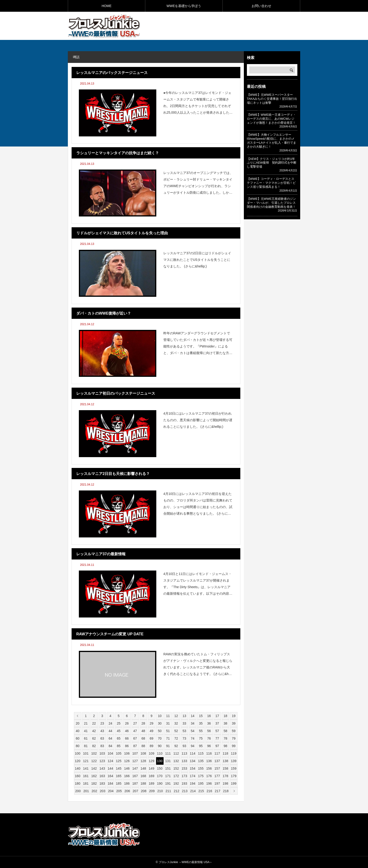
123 (102, 761)
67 (135, 738)
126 (127, 761)
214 (193, 791)
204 (111, 791)
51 (168, 731)
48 (143, 731)
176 (209, 776)
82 (94, 746)
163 (102, 776)
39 (234, 723)
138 (225, 761)
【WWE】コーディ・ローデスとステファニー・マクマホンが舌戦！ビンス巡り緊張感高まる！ (271, 183)
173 (184, 776)
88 (143, 746)
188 (143, 783)
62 (94, 738)
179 (234, 776)
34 (193, 723)
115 (201, 753)
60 (78, 738)
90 (160, 746)
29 (152, 723)
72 (176, 738)
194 (193, 783)
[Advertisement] (245, 26)
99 (234, 746)
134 (193, 761)
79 (234, 738)
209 (152, 791)
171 (168, 776)
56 (209, 731)
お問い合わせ (261, 6)
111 (168, 753)
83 (102, 746)
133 (184, 761)
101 (86, 753)
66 (127, 738)
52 (176, 731)
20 (78, 723)
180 (78, 783)
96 (209, 746)
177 (217, 776)
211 (168, 791)
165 (119, 776)
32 (176, 723)
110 (160, 753)
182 (94, 783)
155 (201, 768)
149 (151, 768)
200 (78, 791)
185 (119, 783)
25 (119, 723)
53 (184, 731)
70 (160, 738)
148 (143, 768)
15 (201, 716)
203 (102, 791)
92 (176, 746)
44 (111, 731)
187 (135, 783)
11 (168, 716)
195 (201, 783)
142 (94, 768)
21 (86, 723)
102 (94, 753)
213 (185, 791)
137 (217, 761)
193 (184, 783)
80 (78, 746)
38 (226, 723)
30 (160, 723)
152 (176, 768)
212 (176, 791)
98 (226, 746)
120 (78, 761)
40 (78, 731)
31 (168, 723)
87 (135, 746)
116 (209, 753)
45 (119, 731)
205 (119, 791)
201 (86, 791)
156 (209, 768)
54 (193, 731)
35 (201, 723)
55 (201, 731)
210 (160, 791)
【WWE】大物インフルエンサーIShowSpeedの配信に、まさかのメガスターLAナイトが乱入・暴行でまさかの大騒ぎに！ (272, 141)
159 (234, 768)
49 (152, 731)
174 (193, 776)
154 (193, 768)
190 (160, 783)
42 (94, 731)
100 (78, 753)
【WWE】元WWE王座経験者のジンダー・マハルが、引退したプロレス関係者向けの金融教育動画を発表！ (271, 203)
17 (217, 716)
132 (176, 761)
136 (209, 761)
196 (209, 783)
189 (151, 783)
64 (111, 738)
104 (110, 753)
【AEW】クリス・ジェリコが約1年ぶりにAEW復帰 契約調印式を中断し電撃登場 (272, 163)
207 (135, 791)
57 (217, 731)
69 (152, 738)
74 (193, 738)
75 (201, 738)
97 (217, 746)
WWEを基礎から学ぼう (184, 6)
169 (151, 776)
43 (102, 731)
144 (110, 768)
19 (234, 716)
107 (135, 753)
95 (201, 746)
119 (234, 753)
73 (184, 738)
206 (127, 791)
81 (86, 746)
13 (184, 716)
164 (110, 776)
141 (86, 768)
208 (144, 791)
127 (135, 761)
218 (226, 791)
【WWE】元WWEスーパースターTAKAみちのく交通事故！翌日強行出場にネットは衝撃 (272, 99)
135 (201, 761)
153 (184, 768)
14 (193, 716)
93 (184, 746)
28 (143, 723)
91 (168, 746)
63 (102, 738)
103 (102, 753)
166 (127, 776)
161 (86, 776)
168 (143, 776)
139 (234, 761)
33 (184, 723)
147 (135, 768)
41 (86, 731)
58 (226, 731)
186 (127, 783)
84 (111, 746)
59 (234, 731)
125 (119, 761)
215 (201, 791)
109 (151, 753)
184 (110, 783)
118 (225, 753)
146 (127, 768)
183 (102, 783)
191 (168, 783)
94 (193, 746)
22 (94, 723)
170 (160, 776)
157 (217, 768)
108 (143, 753)
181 (86, 783)
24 (111, 723)
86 (127, 746)
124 (110, 761)
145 (119, 768)
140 (78, 768)
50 (160, 731)
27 (135, 723)
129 (151, 761)
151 (168, 768)
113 (184, 753)
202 (94, 791)
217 (217, 791)
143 (102, 768)
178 (225, 776)
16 (209, 716)
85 (119, 746)
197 (217, 783)
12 (176, 716)
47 (135, 731)
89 (152, 746)
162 (94, 776)
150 (160, 768)
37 (217, 723)
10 (160, 716)
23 (102, 723)
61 (86, 738)
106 (127, 753)
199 (234, 783)
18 (226, 716)
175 (201, 776)
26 (127, 723)
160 (78, 776)
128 (143, 761)
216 (209, 791)
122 (94, 761)
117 (217, 753)
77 (217, 738)
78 (226, 738)
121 (86, 761)
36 (209, 723)
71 (168, 738)
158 (225, 768)
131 (168, 761)
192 (176, 783)
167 (135, 776)
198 (225, 783)
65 (119, 738)
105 (119, 753)
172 (176, 776)
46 (127, 731)
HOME (107, 6)
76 (209, 738)
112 (176, 753)
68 (143, 738)
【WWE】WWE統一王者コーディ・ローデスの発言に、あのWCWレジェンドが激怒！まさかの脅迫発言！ (271, 119)
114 (193, 753)
